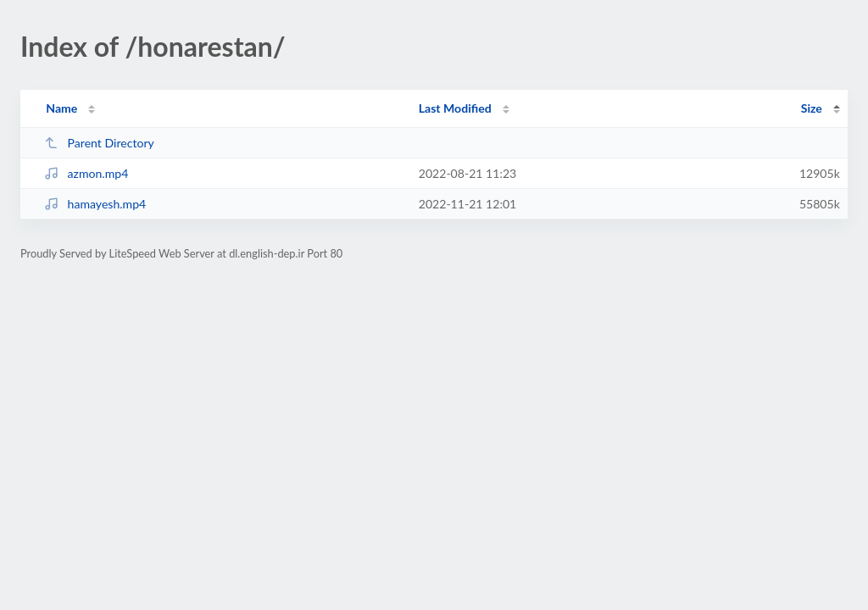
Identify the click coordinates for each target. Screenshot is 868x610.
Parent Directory (99, 143)
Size (812, 108)
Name (61, 108)
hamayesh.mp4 (95, 204)
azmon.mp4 (86, 173)
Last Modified (455, 108)
